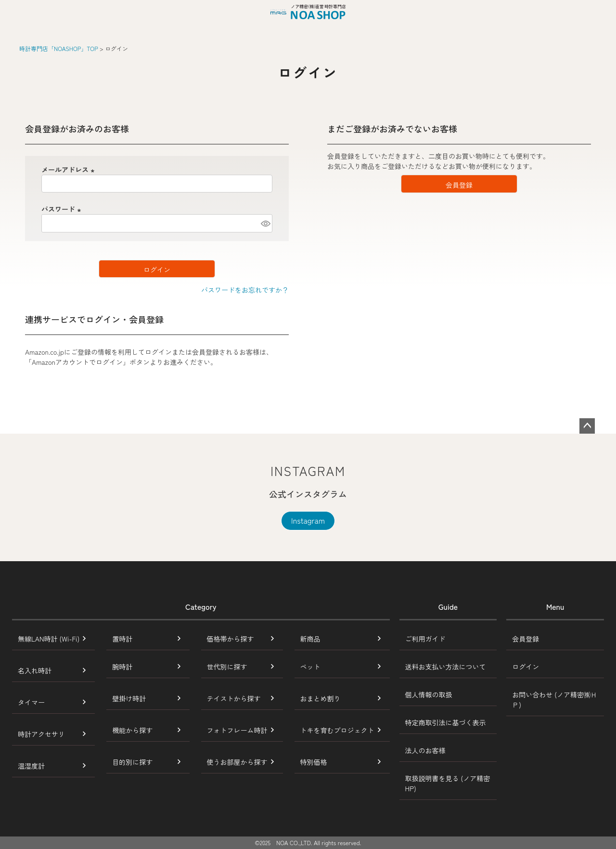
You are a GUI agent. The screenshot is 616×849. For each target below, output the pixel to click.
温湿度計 (31, 766)
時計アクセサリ (41, 734)
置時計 (122, 639)
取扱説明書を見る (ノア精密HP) (448, 783)
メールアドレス (69, 169)
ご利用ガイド (425, 639)
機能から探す (132, 730)
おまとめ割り (321, 698)
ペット (310, 667)
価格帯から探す (231, 639)
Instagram (308, 520)
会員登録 (526, 639)
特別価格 (314, 762)
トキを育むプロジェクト (337, 730)
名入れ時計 (35, 670)
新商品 (310, 639)
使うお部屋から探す (237, 762)
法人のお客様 (425, 750)
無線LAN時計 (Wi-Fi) (49, 639)
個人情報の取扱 (429, 695)
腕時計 (122, 667)
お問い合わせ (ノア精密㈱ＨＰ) (555, 700)
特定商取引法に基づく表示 (446, 722)
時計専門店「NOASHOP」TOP (59, 48)
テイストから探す (234, 698)
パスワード (63, 209)
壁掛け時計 (129, 698)
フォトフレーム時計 (237, 730)
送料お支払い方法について (446, 667)
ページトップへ (587, 426)
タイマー (31, 702)
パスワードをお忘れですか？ (245, 290)
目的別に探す (132, 762)
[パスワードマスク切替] (265, 223)
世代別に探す (227, 667)
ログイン (526, 667)
